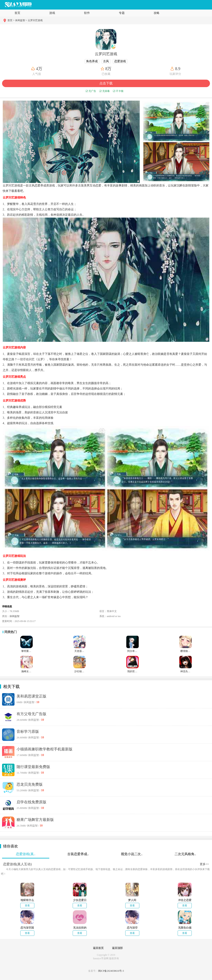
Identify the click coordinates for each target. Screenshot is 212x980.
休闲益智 (14, 616)
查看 (27, 906)
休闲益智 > (21, 20)
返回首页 (98, 948)
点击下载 (106, 83)
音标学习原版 (28, 732)
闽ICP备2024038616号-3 (111, 971)
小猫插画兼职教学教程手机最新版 (45, 749)
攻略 (157, 13)
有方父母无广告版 (31, 714)
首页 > (11, 20)
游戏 (52, 13)
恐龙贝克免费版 (30, 784)
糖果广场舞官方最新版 (35, 820)
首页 (17, 13)
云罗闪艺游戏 (35, 20)
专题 (122, 13)
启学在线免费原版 (31, 802)
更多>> (204, 864)
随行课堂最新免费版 (33, 767)
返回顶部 (117, 948)
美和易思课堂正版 (31, 696)
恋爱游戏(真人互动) (17, 864)
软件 (87, 13)
